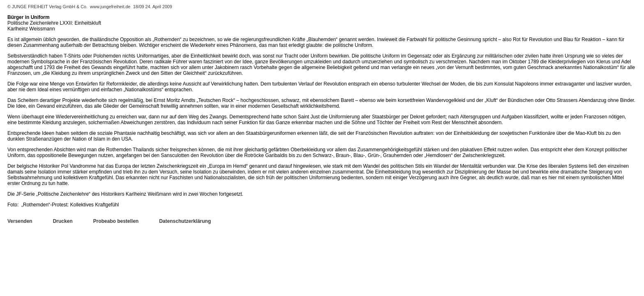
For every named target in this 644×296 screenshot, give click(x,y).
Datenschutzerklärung (185, 221)
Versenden (20, 221)
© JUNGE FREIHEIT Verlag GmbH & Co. (48, 7)
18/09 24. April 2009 (153, 7)
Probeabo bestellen (116, 221)
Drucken (63, 221)
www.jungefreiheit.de (110, 7)
